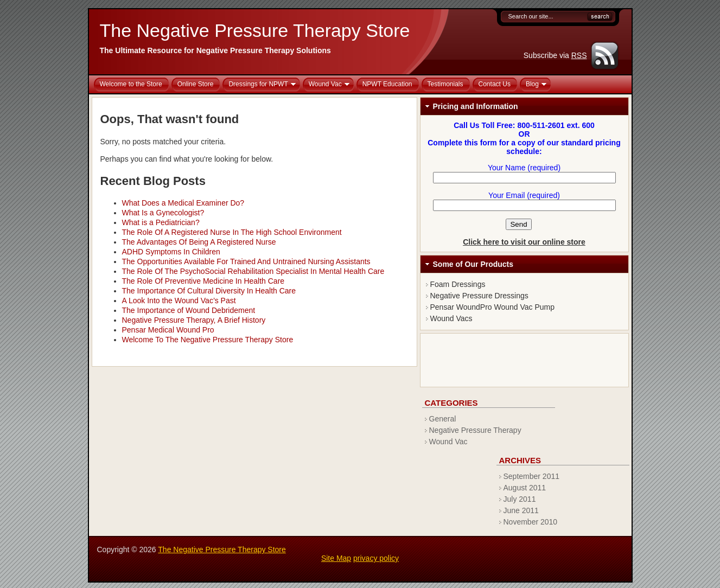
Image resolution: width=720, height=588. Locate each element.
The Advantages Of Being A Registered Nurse (199, 242)
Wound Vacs (451, 318)
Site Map (336, 558)
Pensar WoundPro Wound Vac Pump (493, 307)
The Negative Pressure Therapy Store (255, 30)
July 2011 (520, 499)
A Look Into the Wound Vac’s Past (179, 301)
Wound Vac (448, 442)
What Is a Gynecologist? (163, 213)
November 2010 (531, 522)
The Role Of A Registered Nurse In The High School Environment (232, 232)
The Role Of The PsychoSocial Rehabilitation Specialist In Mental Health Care (253, 271)
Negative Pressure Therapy (475, 430)
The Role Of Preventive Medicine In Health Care (203, 281)
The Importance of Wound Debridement (189, 310)
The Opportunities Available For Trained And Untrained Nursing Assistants (246, 261)
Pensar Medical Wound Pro (168, 330)
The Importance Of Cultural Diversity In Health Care (209, 291)
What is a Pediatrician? (161, 222)
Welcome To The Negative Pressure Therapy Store (208, 340)
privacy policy (376, 558)
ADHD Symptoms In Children (171, 252)
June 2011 (521, 510)
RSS (579, 55)
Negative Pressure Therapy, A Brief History (194, 320)
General (443, 419)
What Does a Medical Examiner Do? (183, 203)
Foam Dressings (458, 284)
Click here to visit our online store (524, 242)
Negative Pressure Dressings (479, 296)
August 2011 (525, 488)
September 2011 (532, 476)
